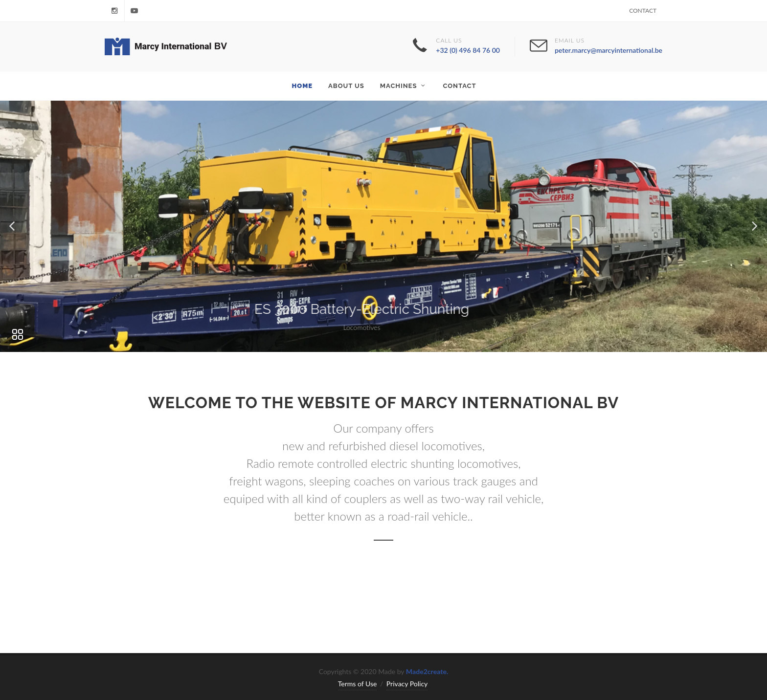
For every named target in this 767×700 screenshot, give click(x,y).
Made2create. (427, 671)
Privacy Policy (407, 684)
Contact (643, 11)
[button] (13, 226)
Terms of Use (358, 684)
